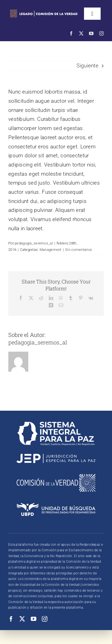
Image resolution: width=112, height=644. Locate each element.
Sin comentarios (79, 250)
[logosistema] (56, 424)
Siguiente (87, 66)
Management (51, 250)
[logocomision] (56, 477)
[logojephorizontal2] (56, 456)
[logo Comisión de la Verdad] (44, 10)
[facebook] (71, 33)
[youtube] (91, 33)
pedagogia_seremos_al (34, 243)
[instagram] (101, 33)
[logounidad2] (56, 505)
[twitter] (81, 33)
